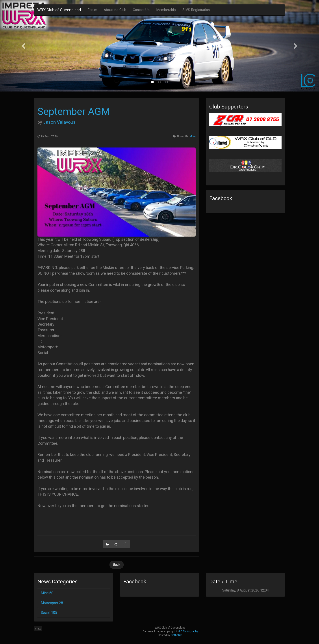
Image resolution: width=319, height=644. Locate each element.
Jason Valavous (59, 122)
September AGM (74, 111)
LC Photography (189, 631)
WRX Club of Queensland (59, 10)
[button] (24, 46)
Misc (193, 136)
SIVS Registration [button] (196, 10)
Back (117, 565)
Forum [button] (92, 10)
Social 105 (49, 613)
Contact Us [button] (141, 10)
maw (38, 628)
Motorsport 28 (52, 603)
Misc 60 (47, 593)
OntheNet (177, 635)
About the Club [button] (115, 10)
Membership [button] (166, 10)
